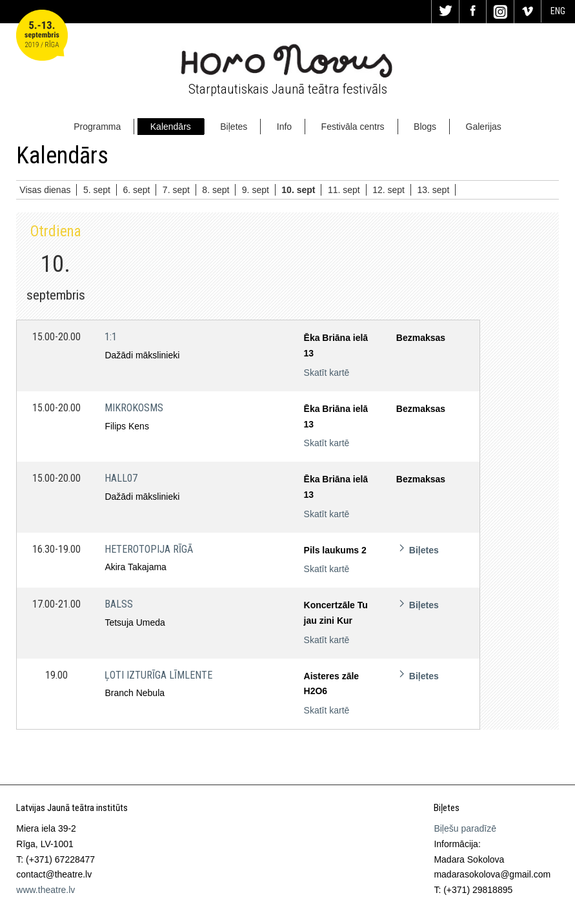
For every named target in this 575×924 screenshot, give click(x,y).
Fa (473, 12)
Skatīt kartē (327, 373)
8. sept (216, 190)
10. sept (298, 190)
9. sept (256, 190)
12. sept (388, 190)
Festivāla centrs (353, 127)
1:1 (111, 337)
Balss (119, 604)
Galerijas (484, 127)
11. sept (344, 190)
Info (284, 127)
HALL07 (121, 478)
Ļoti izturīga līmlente (158, 675)
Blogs (425, 127)
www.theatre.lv (45, 890)
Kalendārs (171, 127)
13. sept (433, 190)
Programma (97, 127)
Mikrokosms (134, 408)
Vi (528, 12)
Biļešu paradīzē (465, 828)
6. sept (136, 190)
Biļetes (234, 127)
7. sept (176, 190)
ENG (558, 11)
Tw (445, 12)
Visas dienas (45, 190)
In (500, 12)
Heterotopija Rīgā (149, 549)
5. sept (97, 190)
